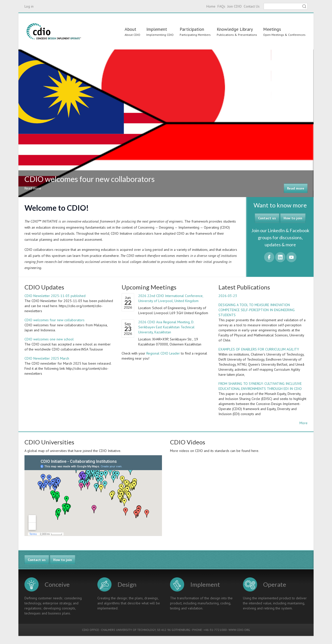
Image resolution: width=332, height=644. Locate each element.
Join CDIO (234, 6)
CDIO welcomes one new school (49, 339)
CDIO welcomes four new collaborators (54, 320)
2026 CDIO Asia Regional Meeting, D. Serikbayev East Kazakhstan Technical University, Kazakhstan (166, 327)
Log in (29, 6)
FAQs (221, 6)
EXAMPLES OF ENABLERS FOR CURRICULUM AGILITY (259, 349)
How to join (293, 218)
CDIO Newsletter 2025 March (47, 358)
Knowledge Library (235, 29)
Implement (157, 29)
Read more (296, 188)
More (303, 423)
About (130, 29)
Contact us (267, 218)
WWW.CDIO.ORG (239, 630)
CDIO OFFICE (90, 630)
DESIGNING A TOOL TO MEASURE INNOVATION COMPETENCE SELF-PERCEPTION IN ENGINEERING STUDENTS (257, 310)
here (255, 451)
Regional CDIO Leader (163, 353)
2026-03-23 (228, 296)
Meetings (272, 29)
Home (211, 6)
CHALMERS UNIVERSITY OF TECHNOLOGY (128, 630)
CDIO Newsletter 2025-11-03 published (55, 296)
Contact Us (252, 6)
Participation (192, 29)
